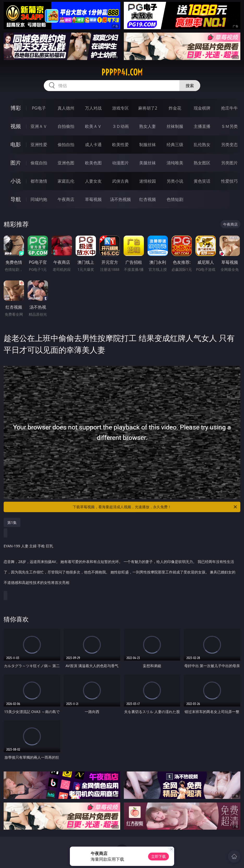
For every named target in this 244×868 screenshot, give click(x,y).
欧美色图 (93, 163)
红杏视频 (148, 199)
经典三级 (175, 145)
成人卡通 (93, 145)
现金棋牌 (202, 108)
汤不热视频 (120, 199)
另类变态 (229, 145)
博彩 (16, 108)
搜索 (190, 86)
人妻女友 (93, 181)
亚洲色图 (66, 163)
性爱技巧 (229, 181)
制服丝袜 (148, 145)
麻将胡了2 (148, 108)
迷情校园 (148, 181)
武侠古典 (120, 181)
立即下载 (158, 856)
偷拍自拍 (66, 145)
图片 (16, 163)
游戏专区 (120, 108)
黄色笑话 (202, 181)
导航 (16, 199)
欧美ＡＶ (93, 126)
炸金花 (175, 108)
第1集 (12, 522)
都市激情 (39, 181)
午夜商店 (66, 199)
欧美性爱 (120, 145)
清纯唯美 (175, 163)
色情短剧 (175, 199)
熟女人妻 (148, 126)
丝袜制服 (175, 126)
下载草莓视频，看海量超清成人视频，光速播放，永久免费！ (155, 507)
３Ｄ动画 (120, 126)
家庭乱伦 (66, 181)
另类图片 (229, 163)
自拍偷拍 (66, 126)
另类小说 (175, 181)
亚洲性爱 (39, 145)
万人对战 (93, 108)
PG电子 (39, 108)
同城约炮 (39, 199)
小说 (16, 181)
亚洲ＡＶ (39, 126)
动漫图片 (120, 163)
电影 (16, 144)
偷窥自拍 (39, 163)
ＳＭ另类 (229, 126)
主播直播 (202, 126)
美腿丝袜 (148, 163)
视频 (16, 126)
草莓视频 (93, 199)
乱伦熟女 (202, 145)
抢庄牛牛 (229, 108)
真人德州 (66, 108)
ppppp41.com (122, 72)
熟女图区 (202, 163)
